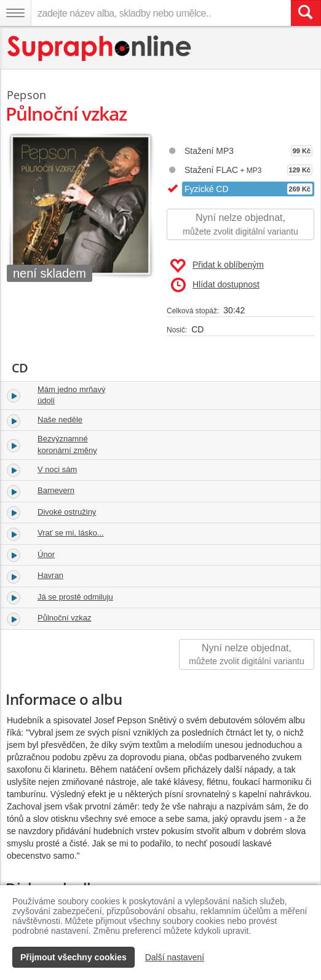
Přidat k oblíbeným (217, 266)
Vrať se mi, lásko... (71, 533)
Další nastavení (175, 957)
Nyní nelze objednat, (240, 225)
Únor (46, 554)
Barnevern (56, 490)
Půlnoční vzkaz (64, 618)
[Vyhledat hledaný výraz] (306, 13)
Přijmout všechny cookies (73, 957)
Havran (50, 575)
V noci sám (57, 469)
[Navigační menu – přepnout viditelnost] (15, 13)
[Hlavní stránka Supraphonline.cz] (100, 48)
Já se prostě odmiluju (75, 597)
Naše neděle (60, 420)
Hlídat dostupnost (215, 285)
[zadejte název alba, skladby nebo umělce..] (161, 13)
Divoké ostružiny (67, 512)
